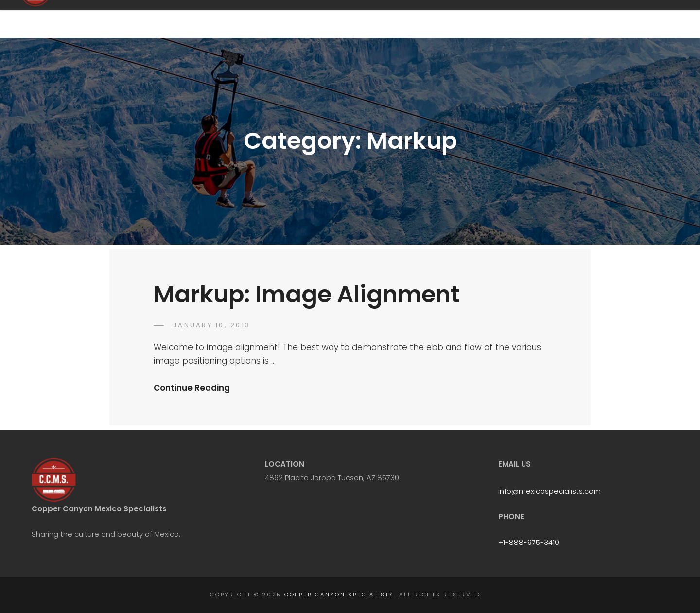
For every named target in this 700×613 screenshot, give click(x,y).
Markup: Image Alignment (307, 294)
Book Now (585, 20)
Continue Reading (192, 388)
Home (348, 20)
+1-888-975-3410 (529, 542)
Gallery (637, 20)
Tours (428, 20)
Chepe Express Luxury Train (504, 20)
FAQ (388, 20)
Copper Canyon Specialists (174, 19)
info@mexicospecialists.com (550, 491)
